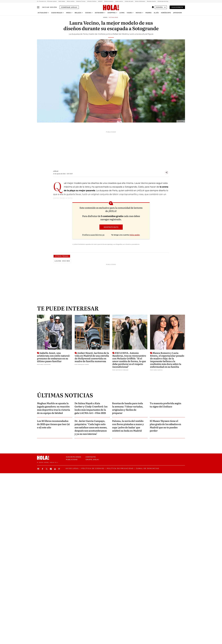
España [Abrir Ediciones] (161, 7)
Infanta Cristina (92, 1)
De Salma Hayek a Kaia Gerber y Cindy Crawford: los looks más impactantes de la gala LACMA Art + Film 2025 (91, 408)
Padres (148, 13)
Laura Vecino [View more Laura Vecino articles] (62, 261)
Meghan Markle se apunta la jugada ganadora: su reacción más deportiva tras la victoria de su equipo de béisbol (53, 408)
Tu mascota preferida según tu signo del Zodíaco (165, 405)
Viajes (129, 13)
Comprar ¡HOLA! (69, 7)
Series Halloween (140, 1)
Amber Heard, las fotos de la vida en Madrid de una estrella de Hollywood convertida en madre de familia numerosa (92, 357)
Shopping (112, 13)
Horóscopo (166, 13)
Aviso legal (72, 468)
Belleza (78, 13)
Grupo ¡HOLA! (92, 460)
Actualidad (42, 13)
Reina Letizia (71, 1)
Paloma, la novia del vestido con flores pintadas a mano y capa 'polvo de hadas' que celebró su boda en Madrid (128, 426)
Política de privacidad (120, 468)
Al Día (156, 13)
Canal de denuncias (148, 468)
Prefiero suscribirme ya (93, 235)
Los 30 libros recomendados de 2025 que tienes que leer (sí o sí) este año (53, 424)
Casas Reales (57, 13)
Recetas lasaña (151, 1)
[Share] (167, 173)
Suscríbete (177, 7)
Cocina (88, 13)
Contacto (91, 457)
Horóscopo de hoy (163, 1)
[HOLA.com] (111, 8)
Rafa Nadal (62, 1)
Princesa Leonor (52, 1)
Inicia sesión (135, 235)
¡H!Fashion (177, 13)
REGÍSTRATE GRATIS (111, 227)
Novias (139, 13)
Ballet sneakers (109, 1)
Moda (68, 13)
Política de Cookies (93, 468)
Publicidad (72, 460)
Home (105, 17)
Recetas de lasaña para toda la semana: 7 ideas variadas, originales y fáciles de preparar (128, 408)
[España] (153, 7)
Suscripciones (74, 457)
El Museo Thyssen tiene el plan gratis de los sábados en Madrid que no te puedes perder (165, 426)
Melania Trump (81, 1)
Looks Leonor (119, 1)
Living (122, 13)
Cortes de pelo (129, 1)
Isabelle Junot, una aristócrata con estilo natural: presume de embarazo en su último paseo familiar (54, 357)
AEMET (100, 1)
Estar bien (99, 13)
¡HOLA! (56, 171)
